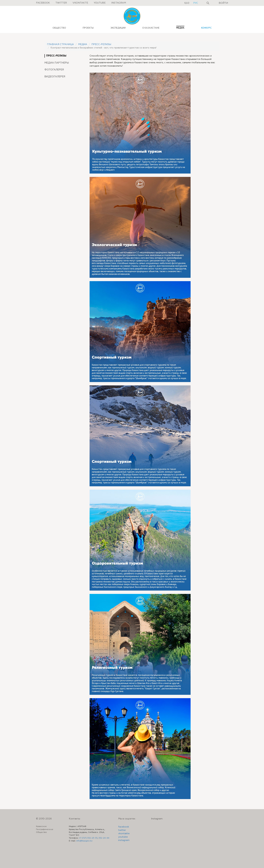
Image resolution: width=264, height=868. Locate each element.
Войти (223, 3)
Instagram (119, 3)
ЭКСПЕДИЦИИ (118, 28)
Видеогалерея (55, 77)
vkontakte (124, 834)
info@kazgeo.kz (84, 841)
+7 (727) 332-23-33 (88, 838)
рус (196, 3)
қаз (187, 3)
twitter (122, 830)
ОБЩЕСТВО (59, 28)
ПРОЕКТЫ (88, 28)
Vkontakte (80, 3)
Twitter (61, 3)
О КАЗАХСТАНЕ (151, 28)
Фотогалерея (54, 70)
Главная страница (60, 44)
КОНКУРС (206, 28)
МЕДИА (180, 28)
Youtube (100, 3)
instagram (124, 840)
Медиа (83, 44)
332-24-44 (104, 838)
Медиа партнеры (57, 63)
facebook (124, 827)
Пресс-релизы (101, 44)
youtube (123, 837)
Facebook (43, 3)
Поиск (208, 3)
